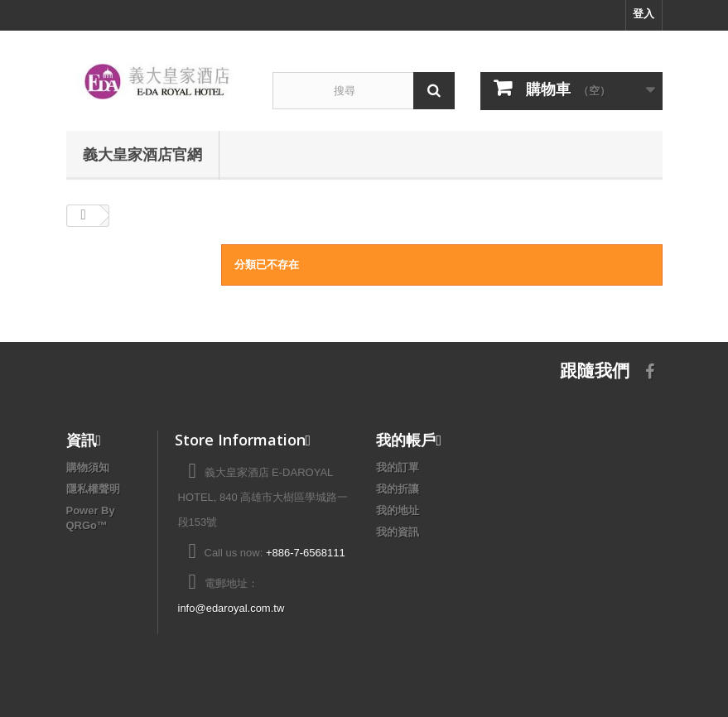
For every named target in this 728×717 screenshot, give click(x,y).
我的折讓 (398, 489)
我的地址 (398, 510)
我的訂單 (398, 467)
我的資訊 (398, 532)
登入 (644, 14)
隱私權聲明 (93, 489)
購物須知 (88, 467)
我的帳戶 (406, 440)
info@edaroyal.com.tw (231, 608)
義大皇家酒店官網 (142, 154)
